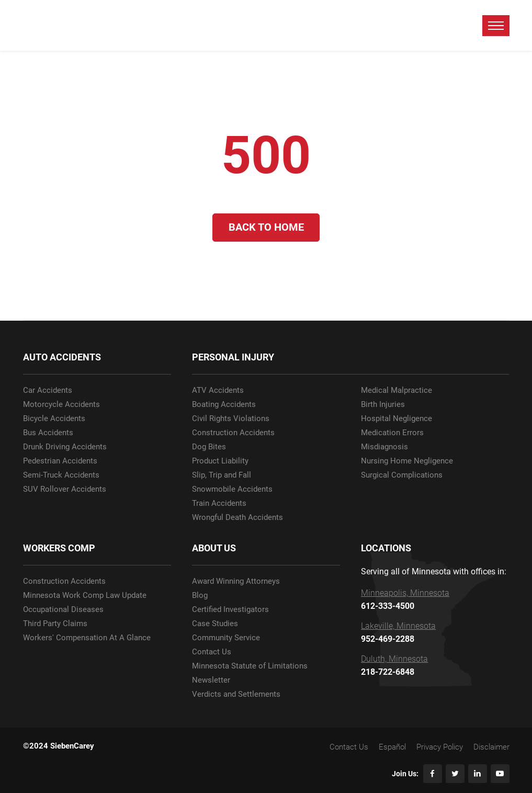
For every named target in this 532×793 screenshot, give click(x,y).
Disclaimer (491, 747)
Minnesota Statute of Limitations (250, 666)
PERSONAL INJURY (233, 357)
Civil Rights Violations (231, 419)
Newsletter (211, 680)
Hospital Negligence (397, 419)
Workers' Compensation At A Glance (87, 638)
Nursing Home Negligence (407, 461)
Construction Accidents (233, 433)
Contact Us (212, 652)
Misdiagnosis (384, 447)
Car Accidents (48, 390)
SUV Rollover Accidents (65, 489)
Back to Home (266, 228)
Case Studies (215, 624)
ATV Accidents (218, 390)
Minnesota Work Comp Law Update (85, 596)
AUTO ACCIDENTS (62, 357)
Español (392, 747)
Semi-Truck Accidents (61, 475)
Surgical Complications (402, 475)
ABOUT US (214, 548)
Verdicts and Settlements (236, 694)
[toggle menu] (496, 26)
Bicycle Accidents (54, 419)
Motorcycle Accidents (61, 405)
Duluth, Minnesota (394, 659)
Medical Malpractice (397, 390)
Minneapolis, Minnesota (405, 593)
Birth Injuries (383, 405)
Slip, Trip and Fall (222, 475)
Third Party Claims (55, 624)
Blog (200, 596)
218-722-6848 (388, 672)
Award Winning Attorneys (236, 581)
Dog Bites (209, 447)
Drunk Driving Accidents (65, 447)
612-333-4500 (388, 606)
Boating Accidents (224, 405)
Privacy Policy (440, 747)
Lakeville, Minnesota (398, 626)
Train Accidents (219, 503)
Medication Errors (392, 433)
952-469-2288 (388, 639)
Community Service (226, 638)
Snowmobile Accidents (232, 489)
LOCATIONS (386, 548)
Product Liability (220, 461)
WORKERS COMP (59, 548)
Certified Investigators (230, 610)
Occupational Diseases (63, 610)
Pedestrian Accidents (60, 461)
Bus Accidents (48, 433)
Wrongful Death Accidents (237, 518)
